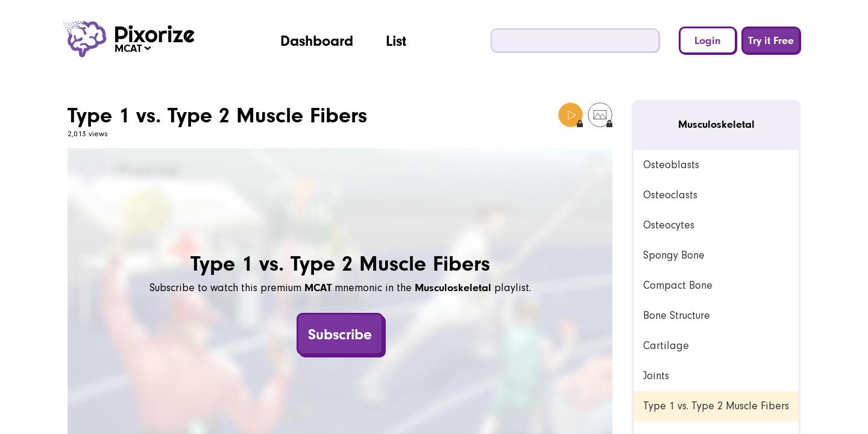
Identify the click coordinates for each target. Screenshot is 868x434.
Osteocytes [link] (669, 225)
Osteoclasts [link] (670, 195)
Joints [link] (656, 376)
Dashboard (317, 40)
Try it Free (771, 40)
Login (708, 40)
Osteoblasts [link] (671, 165)
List (396, 40)
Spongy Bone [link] (674, 255)
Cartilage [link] (666, 346)
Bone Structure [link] (677, 316)
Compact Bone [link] (678, 285)
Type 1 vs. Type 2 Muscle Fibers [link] (716, 406)
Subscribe (340, 334)
